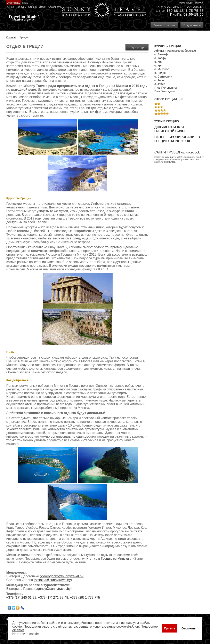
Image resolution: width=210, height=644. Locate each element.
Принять (170, 628)
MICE (25, 3)
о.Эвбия (160, 84)
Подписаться (192, 25)
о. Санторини (163, 77)
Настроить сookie (26, 634)
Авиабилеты (55, 7)
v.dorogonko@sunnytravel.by (62, 576)
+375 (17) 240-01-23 (21, 598)
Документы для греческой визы (170, 129)
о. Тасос (160, 80)
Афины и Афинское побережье (175, 51)
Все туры (21, 7)
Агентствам (14, 3)
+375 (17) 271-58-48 (53, 598)
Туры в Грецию (167, 121)
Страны (33, 7)
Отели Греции (166, 99)
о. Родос (160, 73)
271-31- (173, 7)
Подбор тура (137, 47)
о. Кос (158, 62)
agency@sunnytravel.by (53, 589)
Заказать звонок (164, 25)
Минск (199, 3)
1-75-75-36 (195, 11)
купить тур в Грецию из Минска (105, 559)
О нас (11, 7)
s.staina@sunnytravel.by (53, 580)
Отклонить (189, 628)
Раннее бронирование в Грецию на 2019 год (177, 139)
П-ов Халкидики (165, 91)
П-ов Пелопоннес (166, 88)
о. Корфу (160, 58)
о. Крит (159, 65)
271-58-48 (195, 7)
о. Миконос (162, 69)
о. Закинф (161, 54)
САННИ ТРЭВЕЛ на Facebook (177, 152)
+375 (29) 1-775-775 (85, 598)
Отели (43, 7)
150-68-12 (175, 11)
